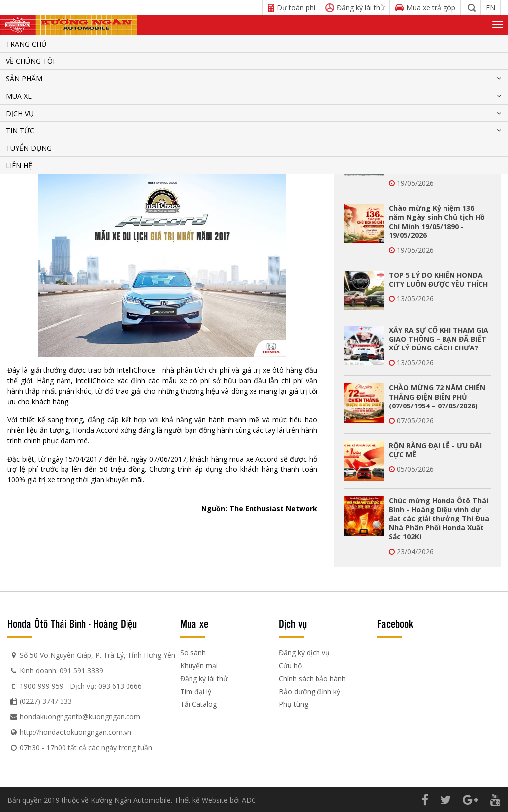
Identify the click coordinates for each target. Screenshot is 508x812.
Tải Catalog (198, 704)
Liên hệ (19, 165)
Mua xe (19, 96)
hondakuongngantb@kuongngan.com (80, 717)
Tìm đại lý (196, 691)
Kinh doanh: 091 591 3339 (62, 670)
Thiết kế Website (201, 800)
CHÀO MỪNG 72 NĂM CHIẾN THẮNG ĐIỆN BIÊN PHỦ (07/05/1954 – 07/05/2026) (437, 396)
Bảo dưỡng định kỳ (310, 691)
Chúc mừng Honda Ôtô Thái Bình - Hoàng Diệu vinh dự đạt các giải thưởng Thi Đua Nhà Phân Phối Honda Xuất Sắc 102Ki (439, 519)
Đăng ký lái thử (204, 678)
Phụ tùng (293, 704)
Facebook (395, 623)
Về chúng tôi (30, 61)
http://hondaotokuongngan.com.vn (76, 732)
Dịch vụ (20, 113)
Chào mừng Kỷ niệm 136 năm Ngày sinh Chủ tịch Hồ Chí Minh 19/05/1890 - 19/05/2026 (437, 222)
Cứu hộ (290, 666)
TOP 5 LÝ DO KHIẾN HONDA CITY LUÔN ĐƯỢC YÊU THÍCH (438, 279)
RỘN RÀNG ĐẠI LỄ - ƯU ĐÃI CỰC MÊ (435, 450)
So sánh (193, 653)
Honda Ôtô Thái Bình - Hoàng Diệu (72, 623)
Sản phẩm (24, 79)
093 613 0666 (120, 686)
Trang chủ (26, 44)
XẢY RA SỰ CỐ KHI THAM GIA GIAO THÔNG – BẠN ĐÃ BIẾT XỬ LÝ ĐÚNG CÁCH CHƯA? (439, 339)
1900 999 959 (42, 686)
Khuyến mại (199, 666)
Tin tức (20, 131)
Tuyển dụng (29, 148)
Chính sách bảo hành (312, 678)
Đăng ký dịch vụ (304, 653)
